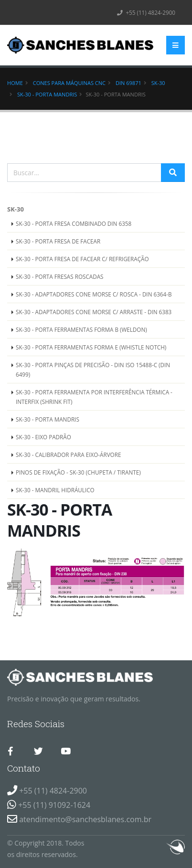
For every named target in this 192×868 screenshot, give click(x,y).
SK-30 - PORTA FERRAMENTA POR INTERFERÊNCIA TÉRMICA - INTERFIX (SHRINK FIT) (94, 397)
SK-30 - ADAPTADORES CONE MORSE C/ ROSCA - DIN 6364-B (94, 294)
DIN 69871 (128, 83)
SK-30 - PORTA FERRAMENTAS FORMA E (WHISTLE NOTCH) (91, 347)
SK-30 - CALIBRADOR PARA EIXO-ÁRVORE (68, 455)
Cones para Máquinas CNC (69, 83)
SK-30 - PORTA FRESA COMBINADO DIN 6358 (74, 223)
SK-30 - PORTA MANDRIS (47, 94)
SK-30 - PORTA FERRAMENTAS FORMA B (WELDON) (81, 329)
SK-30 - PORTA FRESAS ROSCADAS (59, 276)
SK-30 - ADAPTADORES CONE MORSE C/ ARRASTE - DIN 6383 (94, 312)
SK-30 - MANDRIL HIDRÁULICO (55, 490)
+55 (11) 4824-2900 (146, 12)
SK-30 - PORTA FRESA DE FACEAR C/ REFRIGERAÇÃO (82, 259)
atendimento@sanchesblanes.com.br (85, 819)
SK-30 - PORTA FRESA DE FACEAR (58, 241)
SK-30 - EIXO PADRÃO (43, 437)
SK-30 (158, 83)
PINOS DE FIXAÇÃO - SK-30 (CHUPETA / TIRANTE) (78, 472)
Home (15, 83)
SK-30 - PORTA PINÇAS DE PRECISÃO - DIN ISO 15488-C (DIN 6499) (93, 370)
